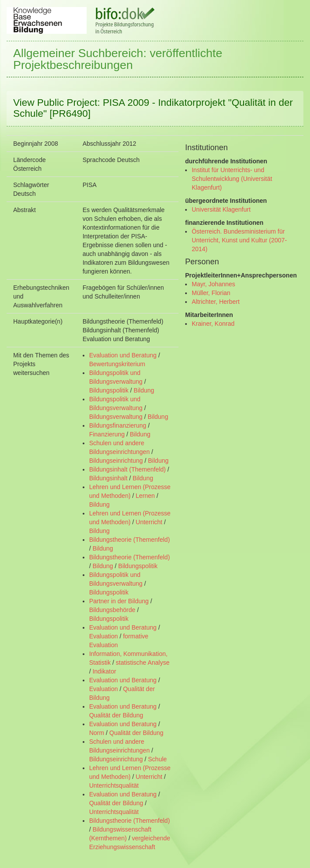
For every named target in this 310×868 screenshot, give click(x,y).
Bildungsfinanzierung (118, 425)
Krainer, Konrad (213, 324)
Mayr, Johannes (213, 284)
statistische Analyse (142, 663)
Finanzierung (107, 434)
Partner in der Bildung (119, 601)
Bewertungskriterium (117, 364)
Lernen (146, 496)
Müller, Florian (211, 293)
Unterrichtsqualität (114, 785)
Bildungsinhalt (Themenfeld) (128, 469)
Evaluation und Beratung (123, 355)
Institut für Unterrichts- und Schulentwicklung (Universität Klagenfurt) (232, 179)
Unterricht (149, 522)
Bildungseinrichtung (116, 461)
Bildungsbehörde (112, 610)
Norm (97, 733)
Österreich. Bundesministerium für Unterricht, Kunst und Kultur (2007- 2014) (239, 240)
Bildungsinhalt (108, 478)
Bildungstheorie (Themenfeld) (130, 540)
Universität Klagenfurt (221, 209)
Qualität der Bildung (116, 715)
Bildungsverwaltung (116, 417)
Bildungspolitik (109, 390)
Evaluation (104, 636)
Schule (158, 759)
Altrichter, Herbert (216, 302)
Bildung (144, 390)
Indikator (104, 671)
